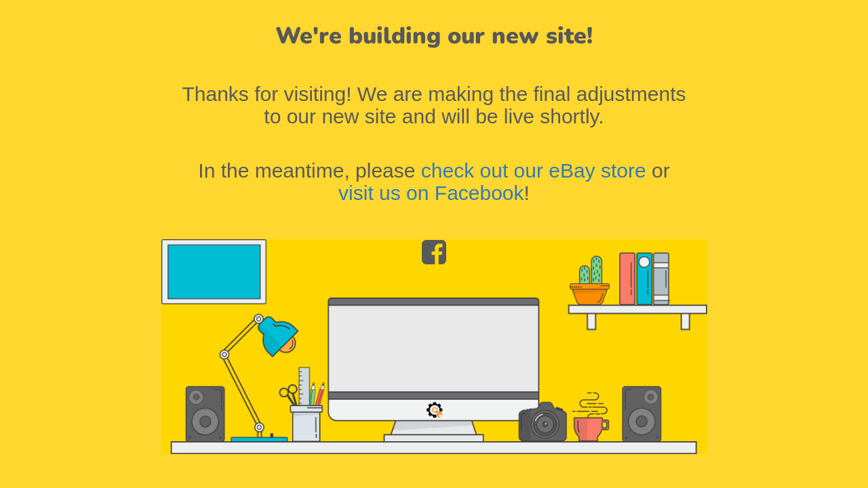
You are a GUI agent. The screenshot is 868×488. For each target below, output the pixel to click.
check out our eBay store (534, 170)
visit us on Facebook (431, 193)
